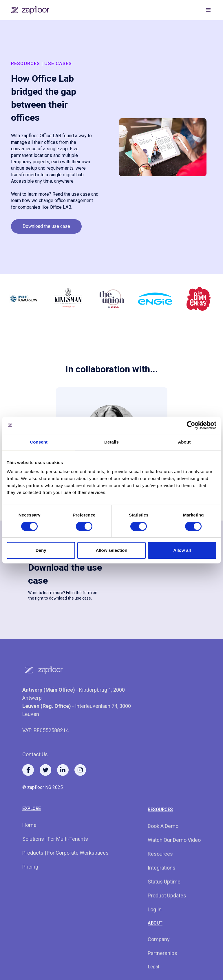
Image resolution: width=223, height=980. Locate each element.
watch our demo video (174, 863)
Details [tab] (111, 442)
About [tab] (184, 442)
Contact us (35, 769)
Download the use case (46, 226)
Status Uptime (164, 905)
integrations (162, 891)
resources (160, 877)
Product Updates (167, 918)
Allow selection (111, 550)
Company (159, 962)
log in (155, 932)
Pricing (30, 882)
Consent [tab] (39, 442)
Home (29, 840)
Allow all (182, 550)
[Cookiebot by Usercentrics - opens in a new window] (191, 425)
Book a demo (163, 849)
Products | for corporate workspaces (65, 868)
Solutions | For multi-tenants (55, 854)
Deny (41, 550)
